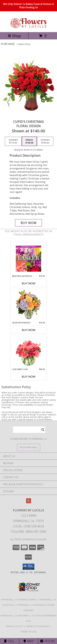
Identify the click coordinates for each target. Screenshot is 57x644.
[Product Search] (29, 430)
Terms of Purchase (38, 626)
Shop (14, 36)
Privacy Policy (15, 626)
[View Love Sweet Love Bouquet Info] (28, 352)
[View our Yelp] (29, 502)
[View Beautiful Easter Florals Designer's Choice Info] (28, 259)
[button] (28, 567)
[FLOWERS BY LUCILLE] (29, 28)
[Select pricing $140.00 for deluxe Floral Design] (29, 141)
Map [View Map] (29, 641)
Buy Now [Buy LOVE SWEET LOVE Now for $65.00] (29, 377)
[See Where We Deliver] (29, 447)
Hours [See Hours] (47, 641)
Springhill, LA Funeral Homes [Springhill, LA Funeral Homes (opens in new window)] (19, 600)
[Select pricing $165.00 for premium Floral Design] (45, 141)
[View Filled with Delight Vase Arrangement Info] (28, 305)
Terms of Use (29, 632)
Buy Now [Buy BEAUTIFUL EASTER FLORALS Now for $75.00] (29, 283)
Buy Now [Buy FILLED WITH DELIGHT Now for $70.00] (29, 330)
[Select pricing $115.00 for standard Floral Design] (13, 141)
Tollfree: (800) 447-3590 (28, 532)
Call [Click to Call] (9, 641)
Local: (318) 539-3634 (29, 526)
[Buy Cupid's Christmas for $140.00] (29, 223)
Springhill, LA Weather (14, 616)
